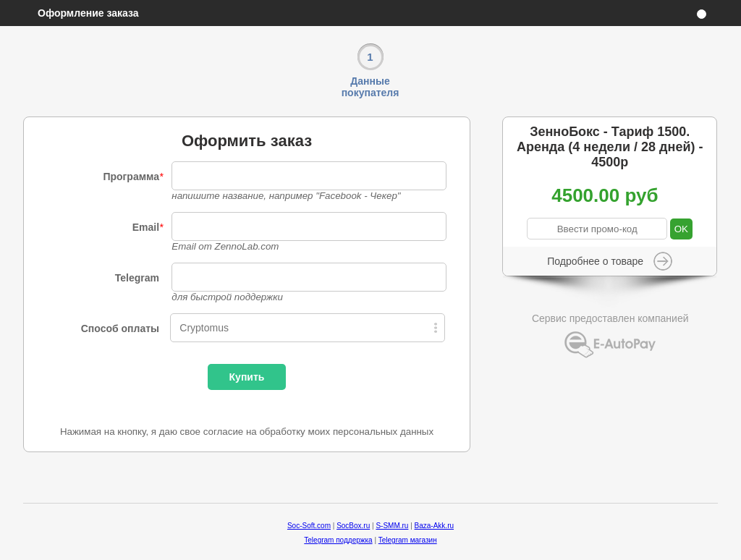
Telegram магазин (408, 540)
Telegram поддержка (338, 540)
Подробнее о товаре (595, 261)
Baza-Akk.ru (434, 526)
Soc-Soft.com (309, 526)
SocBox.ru (353, 526)
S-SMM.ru (392, 526)
